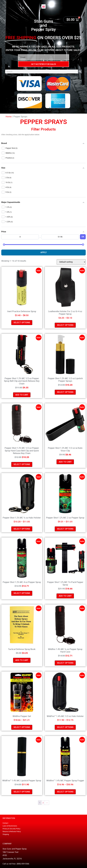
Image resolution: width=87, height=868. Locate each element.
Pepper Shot (11, 148)
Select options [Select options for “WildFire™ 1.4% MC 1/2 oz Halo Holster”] (65, 727)
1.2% (8, 207)
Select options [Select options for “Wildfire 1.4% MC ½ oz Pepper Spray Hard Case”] (65, 663)
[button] (43, 6)
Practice (9, 158)
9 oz (7, 192)
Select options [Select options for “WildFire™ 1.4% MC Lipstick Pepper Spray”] (22, 792)
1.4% (8, 212)
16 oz (8, 182)
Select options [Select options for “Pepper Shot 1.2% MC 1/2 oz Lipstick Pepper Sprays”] (65, 392)
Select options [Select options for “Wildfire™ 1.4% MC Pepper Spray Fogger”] (65, 792)
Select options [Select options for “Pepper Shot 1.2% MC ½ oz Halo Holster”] (22, 529)
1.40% (8, 217)
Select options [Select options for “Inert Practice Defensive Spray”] (22, 323)
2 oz (7, 178)
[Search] (80, 72)
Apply (44, 252)
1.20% (8, 222)
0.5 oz (8, 173)
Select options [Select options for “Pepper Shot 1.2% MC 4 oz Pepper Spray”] (22, 593)
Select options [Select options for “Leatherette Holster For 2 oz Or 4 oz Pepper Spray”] (65, 325)
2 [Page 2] (43, 803)
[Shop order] (71, 262)
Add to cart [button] (22, 395)
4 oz (7, 187)
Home (9, 116)
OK (83, 237)
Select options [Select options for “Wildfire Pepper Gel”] (22, 727)
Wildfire (9, 153)
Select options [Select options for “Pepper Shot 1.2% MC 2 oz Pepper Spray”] (65, 529)
